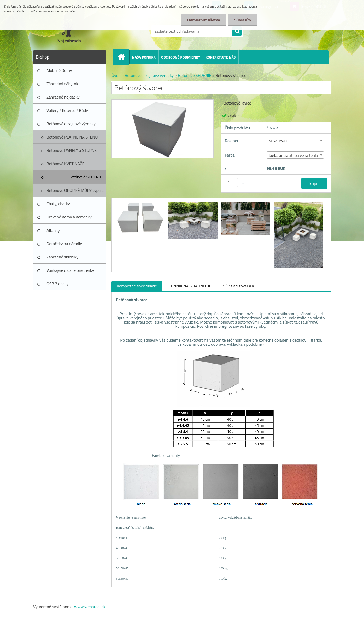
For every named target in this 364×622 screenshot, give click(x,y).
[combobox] (295, 141)
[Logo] (69, 31)
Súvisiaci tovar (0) (238, 286)
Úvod (116, 75)
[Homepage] (123, 57)
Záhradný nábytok (62, 84)
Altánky (53, 230)
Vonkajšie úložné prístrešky (70, 270)
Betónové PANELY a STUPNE (72, 150)
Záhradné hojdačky (63, 97)
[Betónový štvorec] (141, 203)
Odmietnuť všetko (202, 20)
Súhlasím (242, 20)
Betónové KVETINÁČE (65, 164)
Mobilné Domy (59, 70)
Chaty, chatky (58, 204)
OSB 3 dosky (58, 284)
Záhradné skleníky (62, 257)
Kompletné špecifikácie (137, 286)
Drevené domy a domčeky (69, 217)
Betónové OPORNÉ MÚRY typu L (75, 190)
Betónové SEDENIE (85, 177)
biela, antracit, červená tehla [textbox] (293, 155)
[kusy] (231, 183)
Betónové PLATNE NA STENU (72, 137)
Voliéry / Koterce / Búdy (67, 110)
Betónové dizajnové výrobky (71, 124)
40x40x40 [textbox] (278, 141)
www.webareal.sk (90, 607)
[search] (237, 31)
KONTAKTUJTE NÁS (221, 57)
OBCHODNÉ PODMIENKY (181, 57)
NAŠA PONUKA (144, 57)
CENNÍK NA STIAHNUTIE (190, 286)
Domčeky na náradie (64, 244)
